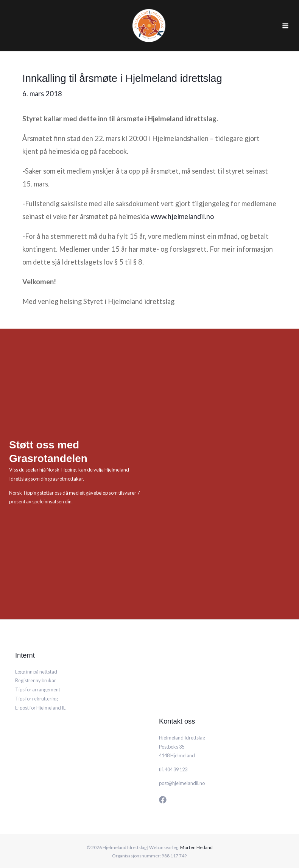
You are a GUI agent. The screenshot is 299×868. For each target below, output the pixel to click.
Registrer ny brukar (36, 666)
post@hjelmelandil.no (182, 768)
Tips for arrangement (38, 675)
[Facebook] (163, 785)
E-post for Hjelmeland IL (40, 693)
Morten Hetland (196, 833)
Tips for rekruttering (37, 684)
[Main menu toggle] (285, 18)
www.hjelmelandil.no (182, 202)
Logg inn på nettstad (36, 657)
